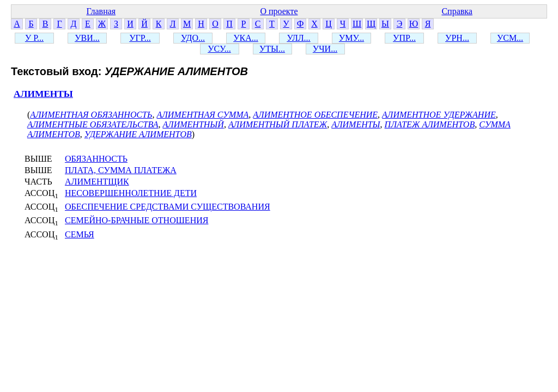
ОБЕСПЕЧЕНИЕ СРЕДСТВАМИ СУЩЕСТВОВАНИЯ (168, 207)
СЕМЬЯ (80, 234)
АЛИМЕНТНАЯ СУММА (202, 115)
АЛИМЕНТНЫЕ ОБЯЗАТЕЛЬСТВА (93, 124)
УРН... (457, 38)
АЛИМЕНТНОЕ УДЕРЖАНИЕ (439, 115)
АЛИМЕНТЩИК (97, 182)
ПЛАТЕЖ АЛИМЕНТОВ (430, 124)
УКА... (246, 38)
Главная (101, 11)
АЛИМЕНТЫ (43, 94)
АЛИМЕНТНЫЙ (193, 124)
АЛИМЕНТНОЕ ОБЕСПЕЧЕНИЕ (315, 115)
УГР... (140, 38)
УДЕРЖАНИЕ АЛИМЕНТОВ (138, 134)
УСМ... (510, 38)
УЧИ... (325, 49)
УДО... (193, 38)
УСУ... (219, 49)
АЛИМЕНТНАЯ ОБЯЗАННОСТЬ (91, 115)
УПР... (404, 38)
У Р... (34, 38)
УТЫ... (272, 49)
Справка (457, 11)
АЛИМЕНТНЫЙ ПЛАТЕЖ (278, 124)
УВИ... (87, 38)
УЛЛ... (298, 38)
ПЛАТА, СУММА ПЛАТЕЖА (121, 170)
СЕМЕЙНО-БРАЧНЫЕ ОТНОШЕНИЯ (137, 220)
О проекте (279, 11)
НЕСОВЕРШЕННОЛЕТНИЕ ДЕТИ (131, 193)
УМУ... (351, 38)
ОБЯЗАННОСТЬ (96, 159)
